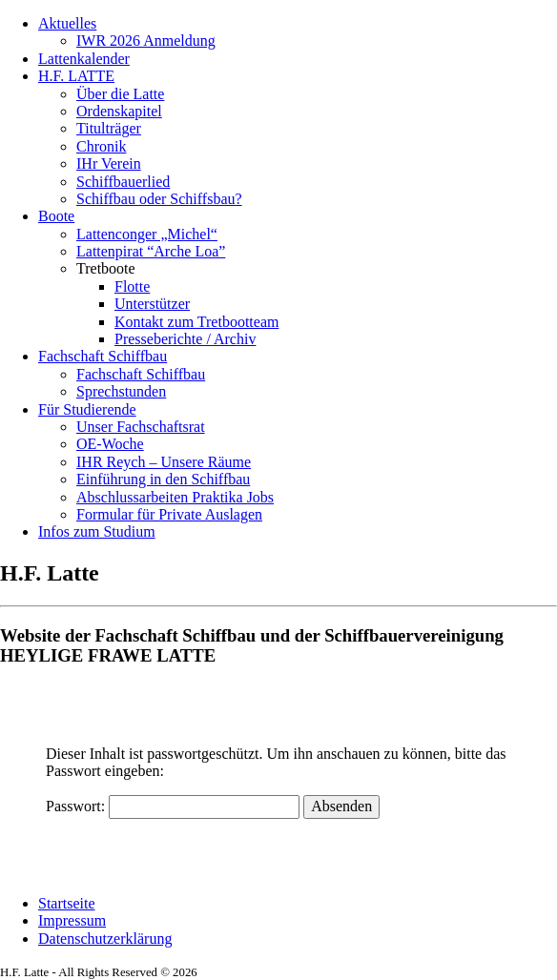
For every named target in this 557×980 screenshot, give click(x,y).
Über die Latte (120, 94)
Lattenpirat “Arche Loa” (151, 251)
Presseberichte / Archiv (185, 339)
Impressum (72, 920)
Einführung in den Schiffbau (163, 479)
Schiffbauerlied (123, 182)
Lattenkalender (84, 59)
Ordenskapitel (119, 111)
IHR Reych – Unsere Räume (164, 462)
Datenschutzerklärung (105, 939)
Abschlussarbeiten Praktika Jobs (175, 497)
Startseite (67, 903)
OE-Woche (110, 444)
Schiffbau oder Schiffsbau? (159, 199)
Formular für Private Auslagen (169, 514)
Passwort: (173, 806)
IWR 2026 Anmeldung (146, 41)
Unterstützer (152, 304)
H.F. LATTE (76, 76)
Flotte (132, 286)
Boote (56, 216)
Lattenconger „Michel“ (147, 234)
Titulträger (109, 128)
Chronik (101, 146)
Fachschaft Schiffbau (103, 356)
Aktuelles (67, 23)
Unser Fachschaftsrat (141, 427)
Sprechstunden (121, 391)
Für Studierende (87, 409)
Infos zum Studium (97, 531)
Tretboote (106, 268)
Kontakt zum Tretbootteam (196, 322)
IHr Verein (109, 163)
